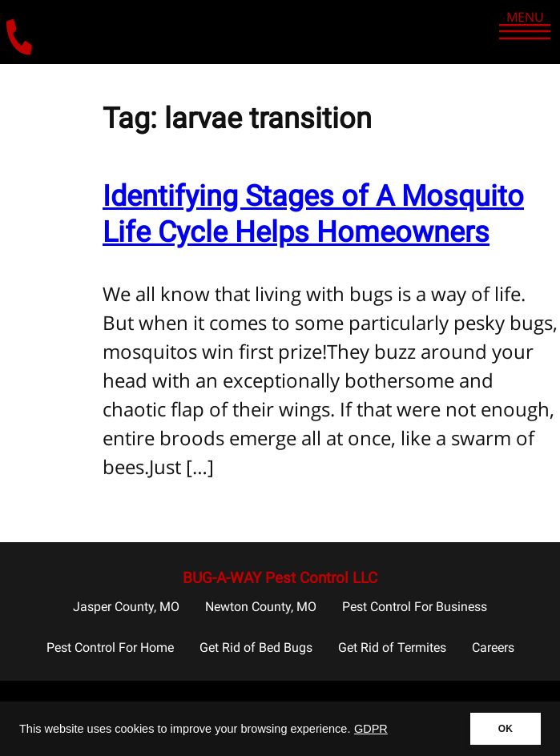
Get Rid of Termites (392, 647)
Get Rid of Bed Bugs (256, 647)
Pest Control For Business (415, 607)
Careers (493, 647)
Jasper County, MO (126, 607)
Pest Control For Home (110, 647)
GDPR (371, 729)
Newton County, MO (261, 607)
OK (506, 729)
